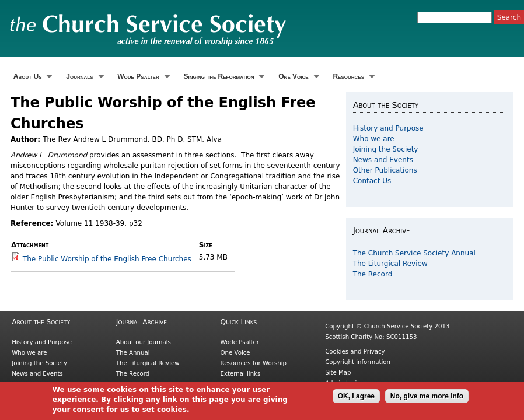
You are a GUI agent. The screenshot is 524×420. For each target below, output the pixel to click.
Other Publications (385, 170)
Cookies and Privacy (355, 351)
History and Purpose (388, 128)
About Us (31, 77)
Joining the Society (386, 149)
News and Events (383, 160)
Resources (352, 77)
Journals (83, 77)
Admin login (343, 383)
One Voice (297, 77)
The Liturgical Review (390, 264)
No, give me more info (427, 399)
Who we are (374, 139)
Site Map (338, 372)
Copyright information (358, 362)
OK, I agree (356, 399)
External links (241, 374)
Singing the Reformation (223, 77)
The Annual (133, 353)
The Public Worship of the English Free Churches (107, 259)
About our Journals (144, 342)
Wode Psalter (142, 77)
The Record (373, 274)
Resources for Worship (254, 363)
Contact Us (372, 181)
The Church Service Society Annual (414, 253)
